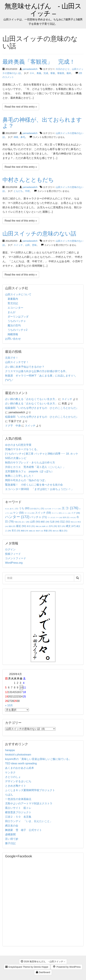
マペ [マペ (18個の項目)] (59, 518)
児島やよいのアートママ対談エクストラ (29, 803)
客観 (53, 73)
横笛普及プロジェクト (18, 812)
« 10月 (9, 705)
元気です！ (12, 358)
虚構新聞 (10, 834)
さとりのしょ (13, 777)
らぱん (9, 795)
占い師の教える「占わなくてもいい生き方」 (31, 399)
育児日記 (13, 303)
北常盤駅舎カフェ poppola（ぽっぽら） (29, 471)
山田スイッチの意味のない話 (39, 234)
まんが (11, 312)
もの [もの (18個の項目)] (48, 509)
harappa (10, 750)
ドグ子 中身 (13, 426)
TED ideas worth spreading (21, 763)
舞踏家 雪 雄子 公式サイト (23, 830)
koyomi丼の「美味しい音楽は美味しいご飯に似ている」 (38, 759)
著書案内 (13, 299)
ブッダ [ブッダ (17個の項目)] (52, 518)
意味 (34, 245)
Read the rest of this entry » (21, 107)
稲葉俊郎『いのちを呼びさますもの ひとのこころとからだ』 (42, 408)
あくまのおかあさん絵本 (20, 768)
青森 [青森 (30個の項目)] (48, 531)
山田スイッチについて (18, 294)
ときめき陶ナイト (16, 786)
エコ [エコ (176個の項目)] (70, 508)
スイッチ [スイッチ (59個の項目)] (43, 513)
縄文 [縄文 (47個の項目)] (71, 526)
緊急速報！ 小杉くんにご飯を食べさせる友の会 (34, 485)
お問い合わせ (13, 339)
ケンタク (10, 772)
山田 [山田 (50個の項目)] (35, 522)
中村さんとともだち (28, 180)
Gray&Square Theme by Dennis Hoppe (27, 967)
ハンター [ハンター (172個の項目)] (17, 517)
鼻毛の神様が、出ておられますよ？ (42, 123)
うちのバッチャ (17, 321)
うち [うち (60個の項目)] (24, 508)
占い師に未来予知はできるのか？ (25, 367)
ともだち (18, 191)
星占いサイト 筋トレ (18, 808)
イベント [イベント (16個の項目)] (56, 509)
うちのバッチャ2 (17, 330)
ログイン (10, 549)
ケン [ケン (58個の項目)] (18, 513)
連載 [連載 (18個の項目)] (32, 531)
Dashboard (43, 972)
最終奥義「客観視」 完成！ (42, 62)
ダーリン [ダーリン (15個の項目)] (66, 513)
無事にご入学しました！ (20, 476)
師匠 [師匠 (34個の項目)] (45, 522)
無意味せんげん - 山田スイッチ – (43, 10)
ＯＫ (32, 73)
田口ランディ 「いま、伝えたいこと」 (30, 821)
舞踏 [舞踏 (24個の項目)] (25, 531)
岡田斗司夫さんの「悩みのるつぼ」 (26, 480)
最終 (69, 73)
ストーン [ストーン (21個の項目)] (57, 513)
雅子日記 (10, 843)
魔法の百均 (14, 325)
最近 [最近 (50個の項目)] (21, 526)
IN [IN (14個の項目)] (7, 509)
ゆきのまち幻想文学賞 (18, 445)
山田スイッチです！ (17, 362)
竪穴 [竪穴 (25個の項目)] (61, 526)
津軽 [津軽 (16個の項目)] (39, 526)
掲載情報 (13, 334)
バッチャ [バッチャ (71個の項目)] (39, 517)
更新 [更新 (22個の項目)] (12, 526)
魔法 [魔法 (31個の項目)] (63, 531)
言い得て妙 (12, 839)
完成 (46, 73)
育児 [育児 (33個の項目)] (16, 531)
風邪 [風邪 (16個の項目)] (56, 531)
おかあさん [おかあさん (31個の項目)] (37, 509)
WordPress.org (14, 563)
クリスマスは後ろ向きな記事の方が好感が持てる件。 (37, 371)
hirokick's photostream (18, 755)
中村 (27, 191)
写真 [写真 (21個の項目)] (18, 522)
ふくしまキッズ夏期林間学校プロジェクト (30, 790)
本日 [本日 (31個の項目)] (31, 526)
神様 (16, 137)
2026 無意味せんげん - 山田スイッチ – (43, 961)
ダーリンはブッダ (18, 317)
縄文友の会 (12, 826)
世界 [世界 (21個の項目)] (66, 517)
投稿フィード (13, 554)
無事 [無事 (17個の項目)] (45, 526)
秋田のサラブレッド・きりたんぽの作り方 (30, 463)
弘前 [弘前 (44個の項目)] (55, 522)
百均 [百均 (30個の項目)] (53, 526)
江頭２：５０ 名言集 (18, 817)
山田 (27, 245)
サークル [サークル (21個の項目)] (29, 513)
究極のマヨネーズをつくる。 (22, 449)
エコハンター (15, 308)
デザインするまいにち (18, 781)
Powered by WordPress (67, 967)
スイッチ (18, 245)
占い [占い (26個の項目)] (26, 522)
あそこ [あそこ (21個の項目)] (14, 509)
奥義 (39, 73)
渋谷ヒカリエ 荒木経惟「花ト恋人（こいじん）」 (35, 467)
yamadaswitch (30, 69)
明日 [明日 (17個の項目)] (74, 522)
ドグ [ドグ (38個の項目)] (76, 513)
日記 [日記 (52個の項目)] (65, 522)
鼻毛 (23, 137)
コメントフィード (16, 558)
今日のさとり (63, 69)
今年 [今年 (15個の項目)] (73, 518)
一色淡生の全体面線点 (18, 799)
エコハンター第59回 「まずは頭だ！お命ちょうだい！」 (39, 489)
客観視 (61, 73)
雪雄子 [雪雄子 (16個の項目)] (39, 531)
